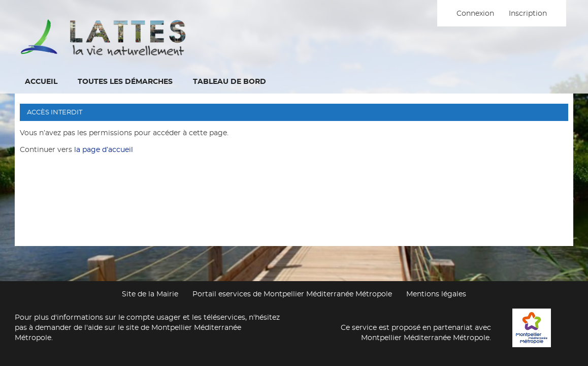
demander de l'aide (69, 328)
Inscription (528, 14)
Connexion (475, 14)
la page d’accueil (104, 150)
